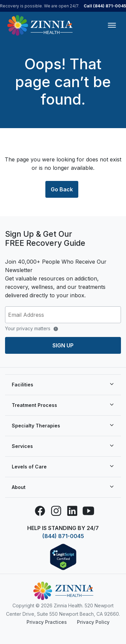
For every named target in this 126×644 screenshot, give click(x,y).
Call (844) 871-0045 (105, 6)
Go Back (62, 189)
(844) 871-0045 (63, 536)
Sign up (63, 345)
